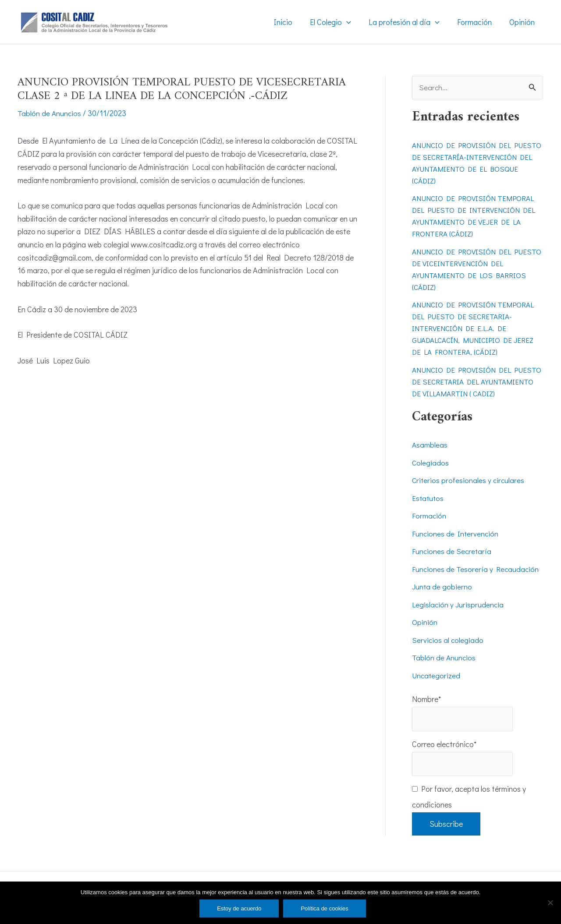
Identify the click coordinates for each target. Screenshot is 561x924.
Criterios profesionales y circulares (469, 493)
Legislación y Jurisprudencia (458, 617)
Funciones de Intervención (456, 546)
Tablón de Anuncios (50, 113)
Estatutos (428, 511)
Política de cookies (324, 908)
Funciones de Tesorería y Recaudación (476, 582)
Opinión (425, 635)
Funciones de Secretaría (452, 564)
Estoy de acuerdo (239, 908)
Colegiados (431, 475)
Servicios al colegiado (448, 652)
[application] (353, 22)
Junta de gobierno (442, 599)
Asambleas (430, 457)
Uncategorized (437, 688)
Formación (429, 528)
